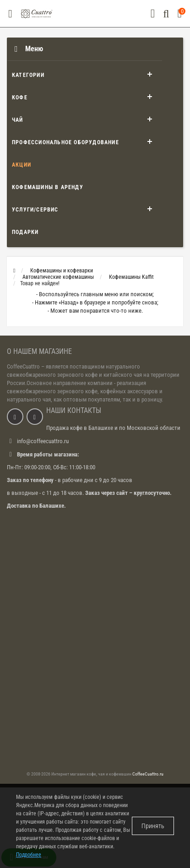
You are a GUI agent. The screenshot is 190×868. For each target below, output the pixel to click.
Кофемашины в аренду (48, 187)
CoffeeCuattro (23, 366)
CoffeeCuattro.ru (148, 774)
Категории (28, 75)
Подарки (25, 232)
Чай (18, 120)
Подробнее (29, 855)
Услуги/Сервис (35, 210)
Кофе (20, 98)
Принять (153, 826)
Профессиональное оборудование (65, 142)
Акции (22, 165)
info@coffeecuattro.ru (43, 441)
